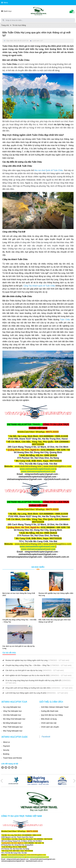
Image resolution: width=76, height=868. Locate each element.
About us (6, 742)
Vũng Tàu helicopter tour (12, 711)
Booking (6, 754)
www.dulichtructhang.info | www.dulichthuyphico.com (43, 466)
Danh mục (8, 11)
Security (6, 750)
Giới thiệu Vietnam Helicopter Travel (55, 707)
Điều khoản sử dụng (49, 719)
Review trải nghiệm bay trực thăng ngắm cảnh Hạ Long (26, 660)
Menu (6, 3)
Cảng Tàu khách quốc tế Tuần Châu (39, 286)
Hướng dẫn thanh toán (50, 711)
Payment (6, 746)
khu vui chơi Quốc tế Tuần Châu (49, 170)
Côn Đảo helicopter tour (12, 715)
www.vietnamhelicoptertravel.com (37, 469)
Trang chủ (5, 25)
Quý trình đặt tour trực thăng (52, 715)
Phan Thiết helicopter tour (13, 727)
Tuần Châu (65, 320)
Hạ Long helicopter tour (12, 707)
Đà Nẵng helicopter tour (12, 723)
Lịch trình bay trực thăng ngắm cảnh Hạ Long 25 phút (26, 693)
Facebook (46, 737)
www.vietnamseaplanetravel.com (38, 472)
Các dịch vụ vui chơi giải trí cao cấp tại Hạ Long (24, 670)
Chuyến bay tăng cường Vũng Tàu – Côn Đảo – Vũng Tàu (28, 665)
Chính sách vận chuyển (50, 727)
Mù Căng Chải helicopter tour (14, 719)
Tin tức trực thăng (19, 25)
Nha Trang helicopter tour (13, 731)
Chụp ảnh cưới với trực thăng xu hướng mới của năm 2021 (28, 688)
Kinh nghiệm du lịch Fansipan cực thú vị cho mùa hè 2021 (28, 675)
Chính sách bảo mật (49, 723)
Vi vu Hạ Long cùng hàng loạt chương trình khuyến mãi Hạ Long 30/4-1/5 (33, 680)
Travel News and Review (12, 758)
